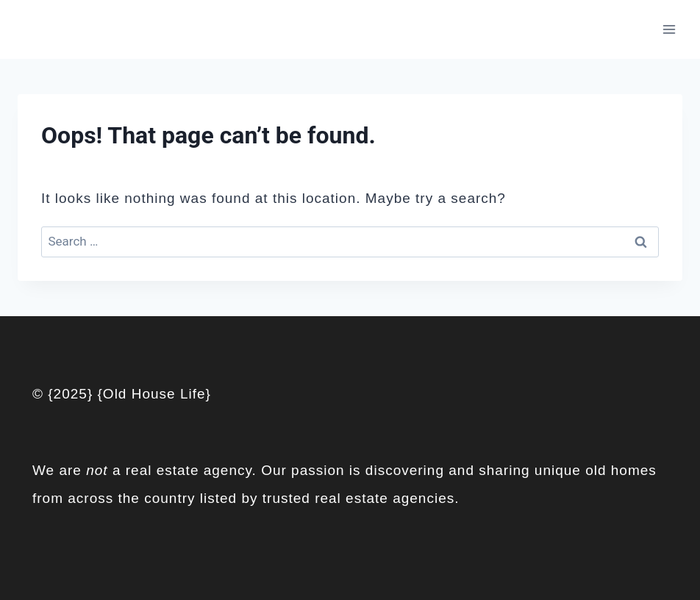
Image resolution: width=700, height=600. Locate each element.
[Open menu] (669, 29)
